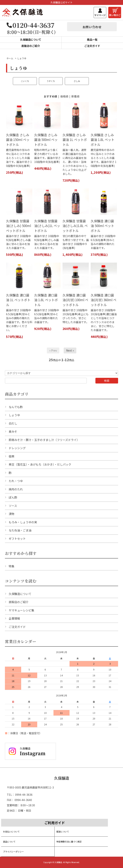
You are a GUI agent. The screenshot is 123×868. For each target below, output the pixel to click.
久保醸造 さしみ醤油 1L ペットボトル (75, 140)
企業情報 (14, 618)
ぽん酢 (13, 497)
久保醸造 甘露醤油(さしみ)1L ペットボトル (47, 226)
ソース (13, 506)
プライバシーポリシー (13, 852)
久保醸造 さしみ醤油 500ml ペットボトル (46, 140)
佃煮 (12, 456)
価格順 (64, 96)
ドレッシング (17, 448)
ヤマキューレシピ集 (21, 610)
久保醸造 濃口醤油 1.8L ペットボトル (46, 300)
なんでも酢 (16, 407)
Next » (70, 350)
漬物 (12, 514)
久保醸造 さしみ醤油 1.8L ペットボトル (102, 140)
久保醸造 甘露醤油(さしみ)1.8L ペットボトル (75, 226)
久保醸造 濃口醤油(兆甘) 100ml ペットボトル (75, 300)
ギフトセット (17, 539)
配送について (63, 831)
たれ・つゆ (16, 481)
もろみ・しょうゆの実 (23, 522)
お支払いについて (11, 831)
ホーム (10, 58)
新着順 (75, 96)
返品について (9, 842)
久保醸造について (31, 40)
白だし (13, 423)
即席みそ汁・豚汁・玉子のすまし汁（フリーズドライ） (44, 440)
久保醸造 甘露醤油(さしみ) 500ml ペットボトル (19, 226)
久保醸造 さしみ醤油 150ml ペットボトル (18, 140)
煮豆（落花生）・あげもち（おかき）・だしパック (40, 464)
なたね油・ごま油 (20, 530)
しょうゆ (22, 58)
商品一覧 (92, 40)
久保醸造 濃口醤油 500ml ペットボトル (102, 226)
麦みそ (13, 431)
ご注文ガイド (92, 46)
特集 (12, 566)
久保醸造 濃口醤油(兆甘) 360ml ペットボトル (104, 300)
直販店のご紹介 (31, 46)
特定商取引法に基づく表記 (69, 842)
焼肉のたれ (16, 489)
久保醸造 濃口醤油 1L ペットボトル (18, 300)
